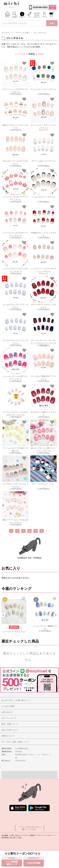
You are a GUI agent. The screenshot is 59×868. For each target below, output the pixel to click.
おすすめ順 (20, 54)
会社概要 (5, 841)
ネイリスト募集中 (29, 841)
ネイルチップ (7, 33)
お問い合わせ (15, 841)
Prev (3, 618)
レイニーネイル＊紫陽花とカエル (45, 627)
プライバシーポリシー (46, 841)
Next (56, 618)
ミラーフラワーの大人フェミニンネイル (14, 633)
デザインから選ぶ (23, 33)
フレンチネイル (40, 33)
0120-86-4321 (40, 7)
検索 (52, 23)
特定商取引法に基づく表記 (12, 843)
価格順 (41, 54)
